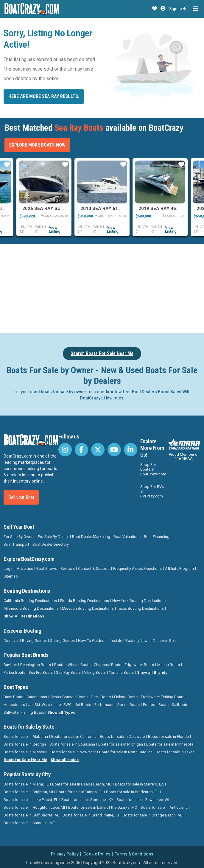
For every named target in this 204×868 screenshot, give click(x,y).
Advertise (25, 568)
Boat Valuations (127, 537)
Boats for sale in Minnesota (170, 744)
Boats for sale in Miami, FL (26, 784)
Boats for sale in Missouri (25, 752)
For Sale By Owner (19, 537)
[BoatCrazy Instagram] (65, 450)
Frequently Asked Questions (137, 568)
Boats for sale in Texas (175, 752)
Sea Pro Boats (41, 672)
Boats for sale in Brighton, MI (28, 792)
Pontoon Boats (156, 705)
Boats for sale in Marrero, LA (139, 784)
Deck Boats (101, 697)
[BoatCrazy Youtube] (114, 450)
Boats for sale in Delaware (122, 736)
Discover (11, 641)
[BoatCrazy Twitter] (98, 450)
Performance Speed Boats (117, 705)
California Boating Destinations (30, 601)
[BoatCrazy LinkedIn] (131, 450)
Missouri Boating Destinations (88, 608)
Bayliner (10, 665)
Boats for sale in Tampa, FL (80, 792)
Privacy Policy (65, 854)
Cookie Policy (97, 854)
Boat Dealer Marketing (91, 537)
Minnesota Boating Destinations (31, 608)
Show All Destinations (24, 616)
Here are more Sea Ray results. (44, 96)
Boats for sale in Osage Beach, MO (82, 784)
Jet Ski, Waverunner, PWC (50, 705)
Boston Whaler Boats (72, 665)
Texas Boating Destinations (140, 608)
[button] (155, 9)
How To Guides (91, 641)
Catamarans (37, 697)
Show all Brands (152, 672)
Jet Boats (83, 705)
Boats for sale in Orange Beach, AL (152, 815)
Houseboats (14, 705)
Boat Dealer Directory (51, 544)
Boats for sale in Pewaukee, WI (143, 800)
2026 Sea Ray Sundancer (52, 209)
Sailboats (180, 705)
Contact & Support (94, 568)
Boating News (137, 641)
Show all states (65, 760)
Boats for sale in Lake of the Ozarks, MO (103, 807)
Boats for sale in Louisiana (72, 744)
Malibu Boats (169, 665)
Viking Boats (95, 672)
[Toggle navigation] (195, 9)
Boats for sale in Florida (168, 736)
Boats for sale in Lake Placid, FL (31, 800)
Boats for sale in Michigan (121, 744)
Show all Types (61, 712)
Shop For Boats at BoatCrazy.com (153, 469)
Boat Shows (47, 568)
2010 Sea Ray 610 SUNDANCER (115, 209)
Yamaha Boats (121, 672)
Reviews (68, 568)
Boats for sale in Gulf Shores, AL (31, 815)
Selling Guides (62, 641)
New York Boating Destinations (139, 601)
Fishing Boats (126, 697)
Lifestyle (115, 641)
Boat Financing (157, 537)
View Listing (55, 229)
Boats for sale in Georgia (25, 744)
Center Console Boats (69, 697)
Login (8, 568)
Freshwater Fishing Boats (163, 697)
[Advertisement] (104, 287)
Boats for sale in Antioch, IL (164, 807)
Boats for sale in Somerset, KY (87, 800)
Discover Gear (165, 641)
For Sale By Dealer (53, 537)
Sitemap (11, 576)
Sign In (178, 9)
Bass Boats (13, 697)
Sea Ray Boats (68, 672)
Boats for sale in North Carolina (126, 752)
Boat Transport (16, 544)
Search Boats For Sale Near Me (102, 353)
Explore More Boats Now (37, 145)
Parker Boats (14, 672)
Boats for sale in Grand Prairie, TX (91, 815)
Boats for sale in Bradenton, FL (132, 792)
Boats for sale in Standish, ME (29, 823)
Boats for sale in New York (73, 752)
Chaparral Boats (108, 665)
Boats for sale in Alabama (26, 736)
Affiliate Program (179, 568)
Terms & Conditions (134, 854)
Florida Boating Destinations (85, 601)
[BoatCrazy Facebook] (81, 450)
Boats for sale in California (74, 736)
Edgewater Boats (139, 665)
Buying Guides (34, 641)
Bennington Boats (36, 665)
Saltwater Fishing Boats (24, 712)
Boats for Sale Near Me (25, 760)
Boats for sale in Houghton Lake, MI (34, 807)
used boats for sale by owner (58, 392)
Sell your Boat (21, 497)
